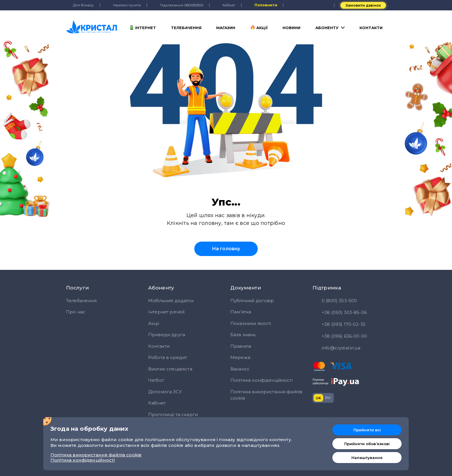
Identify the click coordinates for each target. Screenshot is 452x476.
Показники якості (251, 323)
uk (318, 398)
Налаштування (367, 458)
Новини (291, 28)
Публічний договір (252, 301)
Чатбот (156, 380)
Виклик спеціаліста (170, 369)
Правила (241, 346)
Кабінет (157, 403)
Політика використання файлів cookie (266, 395)
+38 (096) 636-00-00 (340, 336)
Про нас (76, 312)
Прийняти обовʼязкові (367, 444)
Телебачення (186, 28)
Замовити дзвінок (363, 5)
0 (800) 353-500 (335, 301)
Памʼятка (241, 312)
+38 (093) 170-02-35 (339, 325)
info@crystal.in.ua (336, 348)
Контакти (371, 28)
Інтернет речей (166, 312)
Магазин (226, 28)
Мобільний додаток (171, 301)
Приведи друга (167, 335)
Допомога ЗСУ (165, 392)
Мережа (240, 357)
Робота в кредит (168, 357)
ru (328, 398)
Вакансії (240, 369)
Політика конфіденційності (261, 380)
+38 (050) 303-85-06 (340, 313)
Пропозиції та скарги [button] (173, 414)
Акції (259, 27)
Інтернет (143, 27)
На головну (226, 249)
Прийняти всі (367, 430)
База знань (243, 335)
